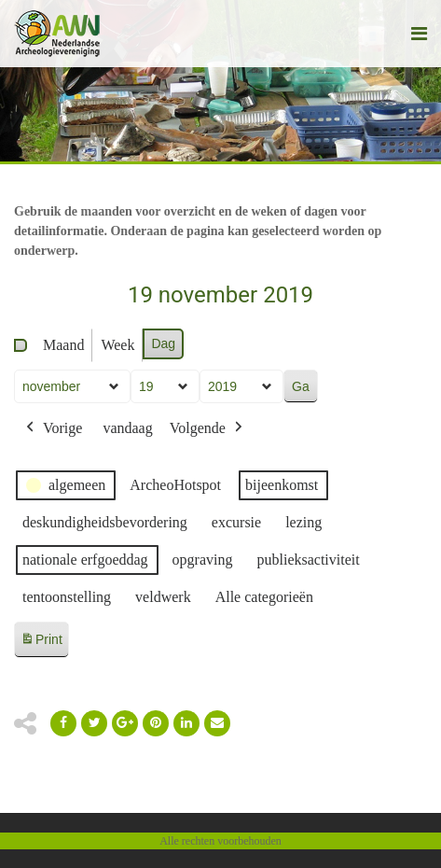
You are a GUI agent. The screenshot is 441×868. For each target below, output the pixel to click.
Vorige (52, 428)
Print (41, 643)
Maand (63, 345)
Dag (163, 343)
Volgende (208, 428)
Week (117, 345)
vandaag (127, 428)
